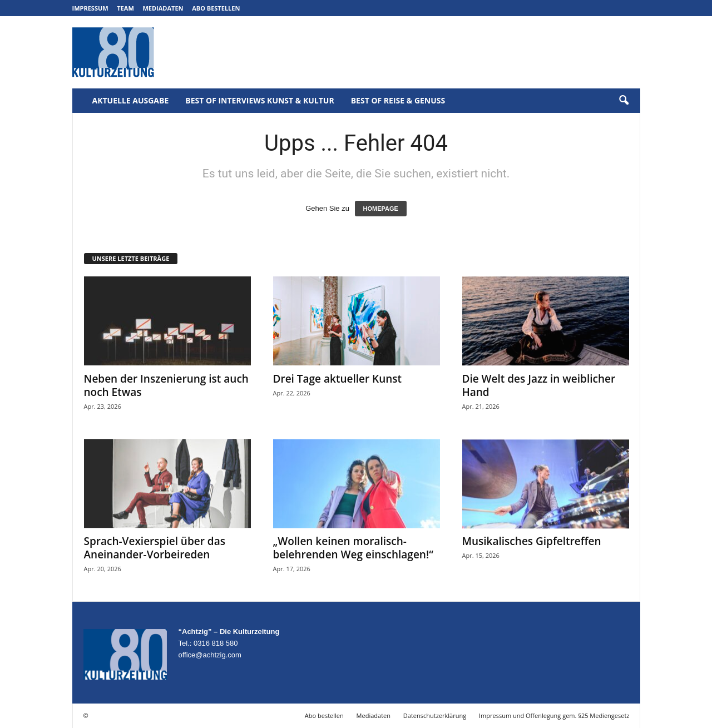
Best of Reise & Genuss (398, 100)
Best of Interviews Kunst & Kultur (259, 100)
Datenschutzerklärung (435, 715)
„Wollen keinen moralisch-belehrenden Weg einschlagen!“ (353, 548)
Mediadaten (163, 8)
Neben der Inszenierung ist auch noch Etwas (166, 385)
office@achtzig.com (210, 655)
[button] (624, 101)
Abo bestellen (216, 8)
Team (125, 8)
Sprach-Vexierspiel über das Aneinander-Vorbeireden (155, 548)
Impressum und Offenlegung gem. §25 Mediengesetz (554, 715)
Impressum (90, 8)
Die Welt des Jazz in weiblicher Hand (539, 385)
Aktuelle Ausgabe (131, 100)
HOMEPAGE (381, 209)
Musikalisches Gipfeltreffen (532, 541)
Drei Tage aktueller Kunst (338, 379)
